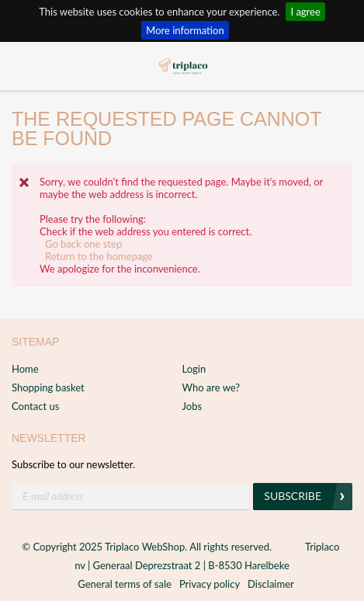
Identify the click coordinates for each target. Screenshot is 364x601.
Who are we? (211, 387)
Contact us (35, 406)
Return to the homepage (99, 256)
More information (185, 30)
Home (25, 369)
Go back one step (83, 244)
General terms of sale (125, 584)
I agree (305, 12)
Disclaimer (271, 584)
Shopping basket (48, 387)
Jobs (192, 406)
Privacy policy (210, 584)
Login (194, 369)
